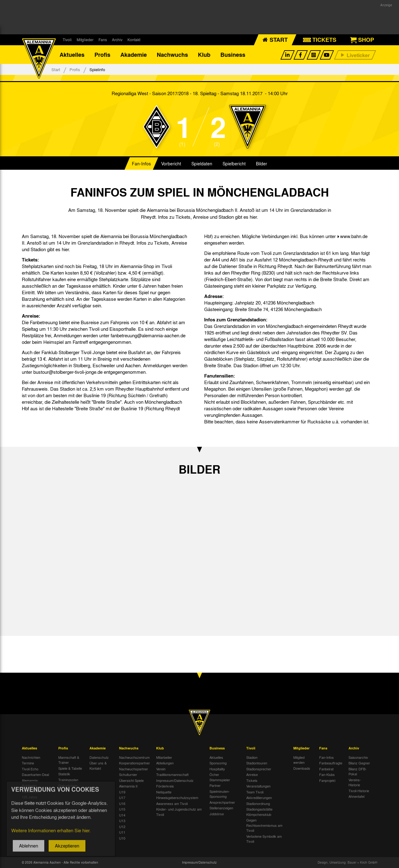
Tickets (252, 780)
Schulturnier (128, 774)
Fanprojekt (327, 780)
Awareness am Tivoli (172, 803)
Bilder (262, 163)
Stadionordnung (258, 803)
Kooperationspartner (135, 763)
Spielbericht (234, 163)
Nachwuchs (172, 55)
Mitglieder (85, 40)
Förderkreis (165, 786)
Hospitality (217, 769)
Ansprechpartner (222, 802)
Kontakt (134, 40)
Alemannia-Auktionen (30, 783)
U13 (122, 821)
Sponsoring (218, 763)
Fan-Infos (141, 163)
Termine (28, 763)
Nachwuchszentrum (134, 757)
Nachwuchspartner (134, 769)
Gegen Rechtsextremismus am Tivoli (264, 825)
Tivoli (67, 40)
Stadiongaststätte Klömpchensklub (259, 812)
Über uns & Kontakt (98, 766)
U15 (122, 809)
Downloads (302, 768)
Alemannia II (128, 786)
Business (233, 55)
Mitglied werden (299, 760)
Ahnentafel (356, 796)
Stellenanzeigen (221, 808)
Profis (102, 55)
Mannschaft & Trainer (69, 760)
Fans (103, 40)
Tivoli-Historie (359, 791)
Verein (161, 769)
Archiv (117, 40)
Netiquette (164, 792)
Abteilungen (165, 763)
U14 (122, 815)
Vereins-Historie (355, 782)
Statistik (64, 774)
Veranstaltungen (258, 786)
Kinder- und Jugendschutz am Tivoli (179, 812)
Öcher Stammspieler (220, 777)
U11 (122, 832)
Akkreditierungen (259, 797)
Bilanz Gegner (359, 763)
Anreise (252, 774)
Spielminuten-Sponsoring (220, 794)
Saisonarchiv (358, 757)
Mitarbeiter (164, 757)
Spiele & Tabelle (70, 768)
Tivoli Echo (30, 769)
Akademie (134, 55)
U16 (122, 803)
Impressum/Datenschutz (175, 780)
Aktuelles (72, 55)
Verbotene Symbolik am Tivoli (264, 839)
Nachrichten (31, 757)
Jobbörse (217, 814)
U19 (122, 792)
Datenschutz (99, 757)
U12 (122, 827)
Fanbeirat (326, 769)
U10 (122, 838)
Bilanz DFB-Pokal (358, 771)
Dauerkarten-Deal (35, 774)
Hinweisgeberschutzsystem (177, 797)
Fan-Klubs (327, 774)
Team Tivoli (255, 792)
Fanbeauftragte (331, 763)
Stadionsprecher (259, 769)
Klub (204, 55)
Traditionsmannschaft (172, 774)
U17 (122, 797)
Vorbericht (171, 163)
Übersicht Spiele (131, 780)
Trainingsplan (68, 780)
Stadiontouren (257, 763)
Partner (215, 785)
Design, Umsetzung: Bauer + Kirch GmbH (347, 862)
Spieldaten (202, 163)
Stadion (252, 757)
